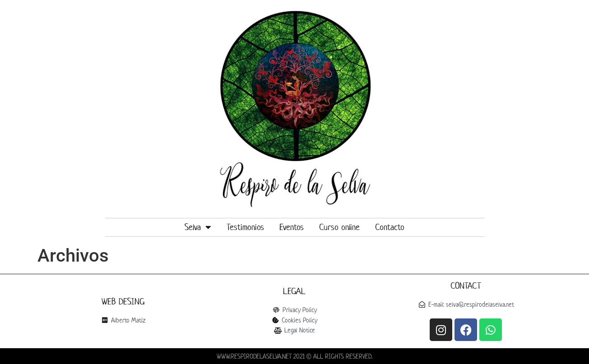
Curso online (339, 227)
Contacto (390, 227)
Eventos (292, 227)
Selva (198, 227)
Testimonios (245, 227)
